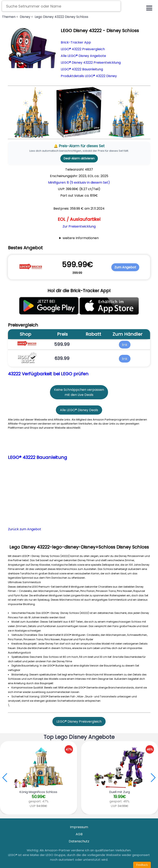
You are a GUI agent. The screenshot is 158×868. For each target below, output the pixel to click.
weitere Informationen (81, 238)
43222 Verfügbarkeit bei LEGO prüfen (48, 374)
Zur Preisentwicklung (79, 226)
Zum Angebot (125, 267)
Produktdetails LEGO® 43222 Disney (89, 76)
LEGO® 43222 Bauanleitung (82, 69)
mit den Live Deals (79, 395)
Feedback (142, 865)
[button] (153, 778)
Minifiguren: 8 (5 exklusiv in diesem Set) (79, 182)
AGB (79, 834)
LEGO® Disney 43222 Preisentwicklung (91, 63)
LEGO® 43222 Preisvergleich (83, 49)
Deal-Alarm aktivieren (79, 158)
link (125, 344)
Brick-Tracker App (76, 42)
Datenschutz (79, 841)
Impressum (79, 827)
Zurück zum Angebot (25, 529)
